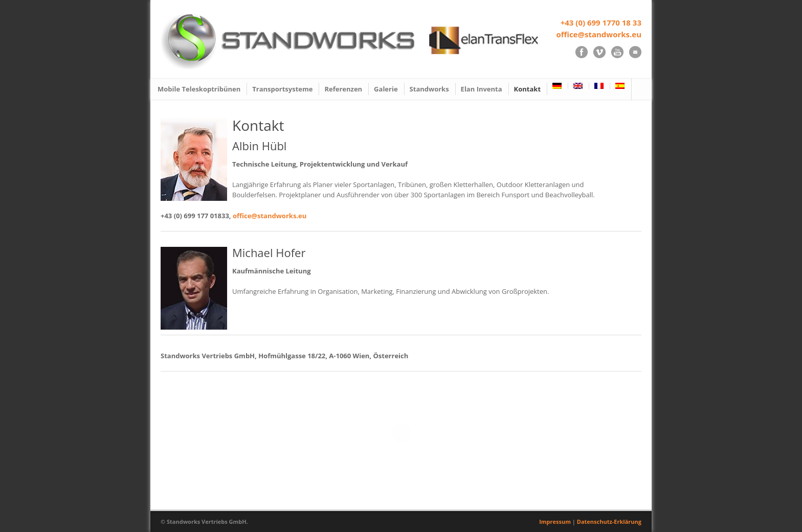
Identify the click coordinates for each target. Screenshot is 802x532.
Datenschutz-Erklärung (609, 522)
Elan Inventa (482, 89)
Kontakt (527, 89)
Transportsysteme (282, 89)
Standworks (429, 89)
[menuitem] (558, 86)
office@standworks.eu (599, 34)
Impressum (555, 522)
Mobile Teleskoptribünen (199, 89)
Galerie (386, 89)
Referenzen (343, 89)
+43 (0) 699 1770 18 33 (601, 22)
